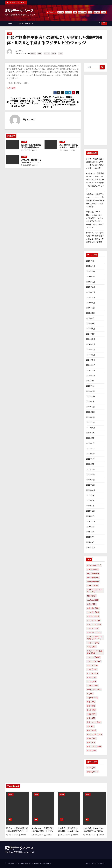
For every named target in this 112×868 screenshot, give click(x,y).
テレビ (90, 12)
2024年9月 (91, 339)
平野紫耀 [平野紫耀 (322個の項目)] (92, 698)
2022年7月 (91, 475)
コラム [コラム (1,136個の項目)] (92, 647)
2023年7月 (91, 412)
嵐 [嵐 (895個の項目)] (90, 694)
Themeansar (46, 863)
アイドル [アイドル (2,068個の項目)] (93, 616)
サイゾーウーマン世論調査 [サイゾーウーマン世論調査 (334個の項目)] (95, 652)
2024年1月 (90, 381)
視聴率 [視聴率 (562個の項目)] (92, 738)
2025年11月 (91, 266)
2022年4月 (91, 490)
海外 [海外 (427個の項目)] (91, 718)
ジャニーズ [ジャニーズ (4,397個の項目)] (94, 657)
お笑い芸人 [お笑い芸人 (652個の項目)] (93, 608)
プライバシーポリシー (25, 23)
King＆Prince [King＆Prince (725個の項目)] (94, 565)
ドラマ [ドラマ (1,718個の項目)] (92, 678)
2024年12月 (91, 324)
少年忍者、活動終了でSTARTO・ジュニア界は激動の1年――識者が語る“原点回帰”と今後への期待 (95, 200)
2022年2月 (90, 501)
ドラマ (103, 12)
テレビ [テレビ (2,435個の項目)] (92, 669)
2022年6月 (91, 480)
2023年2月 (90, 438)
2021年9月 (90, 527)
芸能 (75, 12)
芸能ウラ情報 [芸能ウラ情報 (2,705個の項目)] (94, 734)
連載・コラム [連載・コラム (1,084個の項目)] (94, 747)
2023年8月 (91, 407)
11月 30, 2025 (26, 165)
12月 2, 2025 (26, 150)
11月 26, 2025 (91, 835)
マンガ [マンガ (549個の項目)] (92, 682)
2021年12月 (91, 511)
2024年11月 (91, 329)
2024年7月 (91, 350)
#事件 (40, 54)
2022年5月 (91, 485)
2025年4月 (91, 303)
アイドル (97, 12)
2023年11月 (91, 391)
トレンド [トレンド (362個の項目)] (92, 673)
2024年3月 (91, 370)
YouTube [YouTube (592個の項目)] (93, 600)
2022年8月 (91, 469)
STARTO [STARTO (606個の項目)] (92, 586)
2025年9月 (91, 277)
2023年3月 (90, 433)
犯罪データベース (19, 11)
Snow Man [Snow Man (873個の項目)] (93, 582)
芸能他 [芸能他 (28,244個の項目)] (93, 772)
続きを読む (11, 88)
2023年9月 (90, 402)
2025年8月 (91, 282)
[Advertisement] (95, 110)
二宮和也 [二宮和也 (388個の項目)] (92, 686)
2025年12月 (91, 261)
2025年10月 (91, 271)
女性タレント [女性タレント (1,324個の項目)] (94, 690)
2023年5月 (91, 422)
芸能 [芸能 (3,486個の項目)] (91, 730)
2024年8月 (91, 344)
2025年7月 (91, 287)
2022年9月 (90, 464)
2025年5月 (91, 297)
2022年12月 (91, 449)
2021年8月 (90, 532)
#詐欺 (60, 54)
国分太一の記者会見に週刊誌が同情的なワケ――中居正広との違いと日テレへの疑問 (17, 832)
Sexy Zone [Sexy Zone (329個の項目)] (93, 573)
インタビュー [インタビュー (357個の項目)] (94, 624)
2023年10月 (91, 396)
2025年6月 (91, 292)
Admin (20, 51)
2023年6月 (91, 417)
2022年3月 (90, 495)
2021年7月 (90, 537)
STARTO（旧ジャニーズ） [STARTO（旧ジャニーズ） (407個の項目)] (95, 591)
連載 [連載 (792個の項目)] (91, 742)
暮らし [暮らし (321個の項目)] (91, 710)
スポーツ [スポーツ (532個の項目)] (92, 665)
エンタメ (60, 12)
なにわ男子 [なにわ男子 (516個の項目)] (93, 612)
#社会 (54, 54)
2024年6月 (91, 355)
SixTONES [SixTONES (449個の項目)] (93, 578)
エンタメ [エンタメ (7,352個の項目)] (93, 628)
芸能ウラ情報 (82, 12)
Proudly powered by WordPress (17, 863)
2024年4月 (91, 365)
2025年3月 (91, 308)
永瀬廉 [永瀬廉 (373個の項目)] (92, 714)
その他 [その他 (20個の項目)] (91, 768)
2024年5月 (91, 360)
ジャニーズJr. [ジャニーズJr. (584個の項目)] (94, 661)
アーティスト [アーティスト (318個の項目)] (94, 620)
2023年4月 (91, 428)
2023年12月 (91, 386)
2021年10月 (91, 521)
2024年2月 (91, 376)
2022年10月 (91, 459)
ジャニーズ (68, 12)
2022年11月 (91, 454)
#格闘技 (47, 54)
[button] (100, 23)
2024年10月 (91, 334)
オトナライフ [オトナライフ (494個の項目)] (94, 633)
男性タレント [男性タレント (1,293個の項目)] (94, 722)
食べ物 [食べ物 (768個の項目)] (92, 751)
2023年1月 (90, 443)
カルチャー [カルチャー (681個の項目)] (93, 643)
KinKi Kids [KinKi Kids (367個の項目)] (93, 569)
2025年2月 (91, 313)
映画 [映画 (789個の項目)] (91, 706)
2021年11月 (90, 516)
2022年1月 (90, 506)
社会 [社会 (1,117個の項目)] (91, 726)
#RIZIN (33, 54)
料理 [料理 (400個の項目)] (91, 702)
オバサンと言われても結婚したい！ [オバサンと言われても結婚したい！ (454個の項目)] (95, 638)
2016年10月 (91, 548)
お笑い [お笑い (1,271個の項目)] (92, 604)
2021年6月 (90, 542)
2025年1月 (90, 318)
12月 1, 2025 (64, 150)
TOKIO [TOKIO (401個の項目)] (92, 596)
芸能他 (10, 34)
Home (10, 23)
